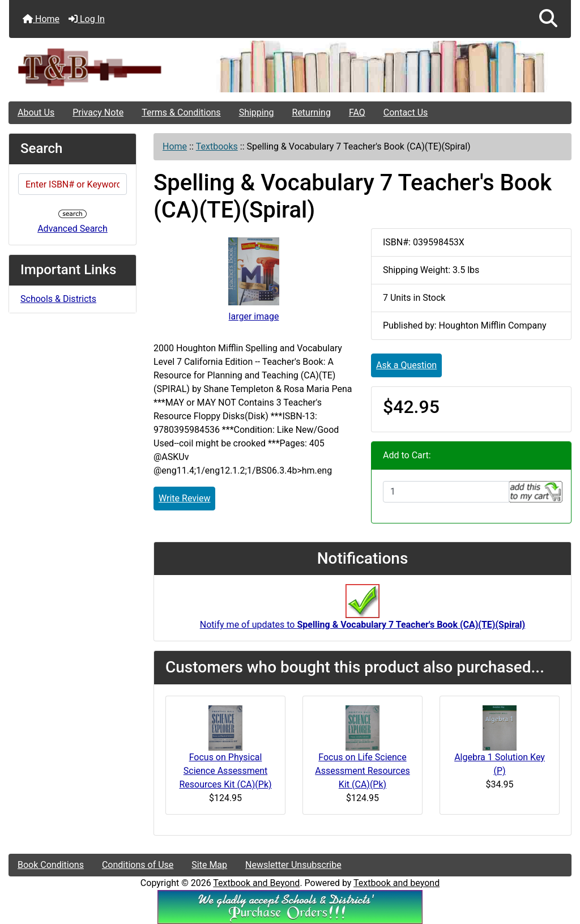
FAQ (357, 112)
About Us (36, 112)
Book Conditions (51, 865)
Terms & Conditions (181, 112)
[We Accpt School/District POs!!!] (290, 906)
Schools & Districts (58, 299)
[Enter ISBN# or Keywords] (72, 184)
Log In (87, 19)
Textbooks (217, 146)
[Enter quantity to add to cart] (446, 492)
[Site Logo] (103, 67)
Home (41, 19)
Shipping (257, 112)
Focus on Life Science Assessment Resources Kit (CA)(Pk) (362, 771)
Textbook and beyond (396, 883)
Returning (312, 112)
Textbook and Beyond (256, 883)
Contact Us (406, 112)
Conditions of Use (138, 865)
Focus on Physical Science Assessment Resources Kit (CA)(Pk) (225, 771)
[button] (548, 19)
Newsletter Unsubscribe (293, 865)
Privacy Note (98, 112)
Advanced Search (72, 229)
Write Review (184, 498)
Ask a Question (406, 365)
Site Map (209, 865)
